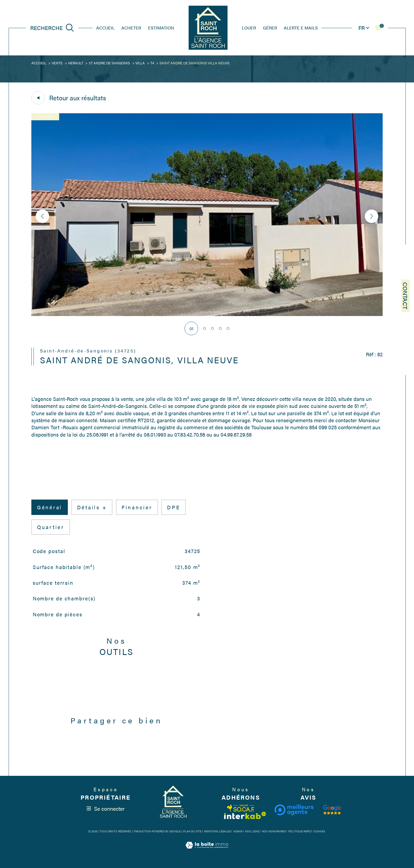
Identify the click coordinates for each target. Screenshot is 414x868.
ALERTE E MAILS (301, 28)
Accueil (105, 28)
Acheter (131, 28)
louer (249, 28)
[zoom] (207, 314)
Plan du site (192, 831)
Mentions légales (217, 831)
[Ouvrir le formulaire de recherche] (52, 28)
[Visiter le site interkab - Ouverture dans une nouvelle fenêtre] (245, 815)
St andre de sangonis (109, 63)
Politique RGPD (299, 831)
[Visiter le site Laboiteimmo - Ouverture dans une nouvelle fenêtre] (207, 851)
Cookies (319, 832)
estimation (161, 28)
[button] (372, 216)
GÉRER (270, 28)
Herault (76, 63)
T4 (152, 63)
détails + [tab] (92, 507)
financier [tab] (137, 507)
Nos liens (252, 831)
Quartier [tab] (51, 527)
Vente (57, 63)
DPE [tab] (173, 507)
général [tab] (50, 507)
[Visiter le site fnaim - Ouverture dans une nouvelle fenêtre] (241, 808)
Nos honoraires (274, 831)
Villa (140, 63)
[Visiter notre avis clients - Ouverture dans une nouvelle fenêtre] (332, 810)
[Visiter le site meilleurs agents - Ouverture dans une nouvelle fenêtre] (294, 810)
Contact (405, 296)
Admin (238, 831)
